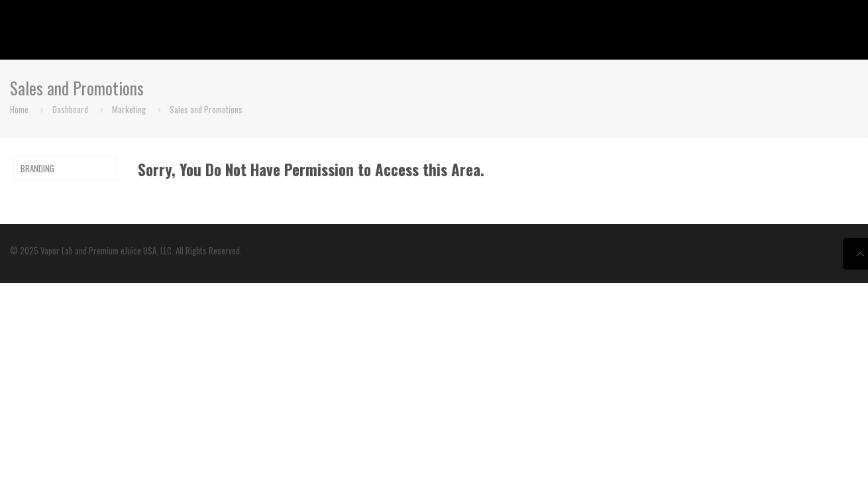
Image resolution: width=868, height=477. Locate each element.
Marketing (129, 109)
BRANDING (37, 168)
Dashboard (70, 109)
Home (19, 109)
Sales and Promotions (206, 109)
